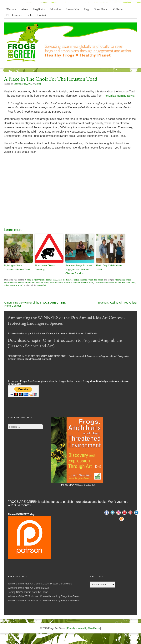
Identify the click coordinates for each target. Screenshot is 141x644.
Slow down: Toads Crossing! (45, 267)
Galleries (118, 9)
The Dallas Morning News (118, 96)
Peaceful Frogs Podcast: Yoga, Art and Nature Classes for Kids (79, 269)
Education (55, 9)
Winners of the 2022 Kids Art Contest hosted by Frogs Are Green (44, 596)
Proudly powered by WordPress (83, 628)
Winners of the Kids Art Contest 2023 (28, 588)
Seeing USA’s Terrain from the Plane (28, 592)
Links (30, 15)
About (25, 9)
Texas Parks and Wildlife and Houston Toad (115, 283)
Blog (86, 9)
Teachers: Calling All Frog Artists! (117, 303)
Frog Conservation (36, 280)
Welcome (11, 9)
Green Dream (101, 9)
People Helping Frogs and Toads (88, 280)
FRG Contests (14, 15)
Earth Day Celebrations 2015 (109, 267)
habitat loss (51, 280)
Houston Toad (56, 283)
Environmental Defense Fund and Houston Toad (26, 283)
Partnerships (72, 9)
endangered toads (123, 280)
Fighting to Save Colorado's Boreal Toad (17, 267)
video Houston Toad (13, 285)
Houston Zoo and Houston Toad (78, 283)
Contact (42, 15)
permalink (42, 285)
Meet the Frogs (65, 280)
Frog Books (39, 9)
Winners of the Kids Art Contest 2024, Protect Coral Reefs (40, 584)
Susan (38, 84)
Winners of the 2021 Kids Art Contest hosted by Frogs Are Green (44, 600)
